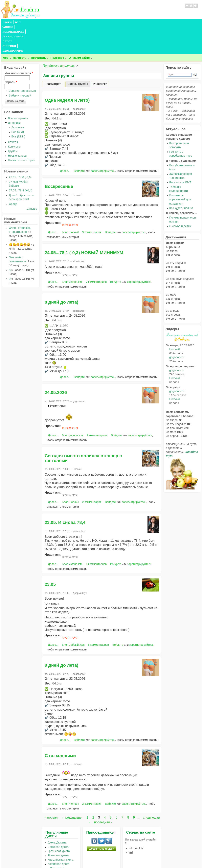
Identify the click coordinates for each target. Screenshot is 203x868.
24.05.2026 (56, 364)
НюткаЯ (174, 321)
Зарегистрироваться (22, 62)
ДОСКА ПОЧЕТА (70, 22)
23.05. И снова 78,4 (65, 494)
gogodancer (177, 329)
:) (10, 241)
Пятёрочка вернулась (59, 37)
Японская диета (58, 827)
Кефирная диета (58, 835)
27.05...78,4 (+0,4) (21, 162)
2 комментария (92, 473)
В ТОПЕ (89, 22)
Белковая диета (58, 818)
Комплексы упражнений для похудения (180, 171)
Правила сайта (82, 857)
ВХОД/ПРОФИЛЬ (124, 22)
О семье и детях (180, 198)
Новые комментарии (22, 132)
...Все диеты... (57, 840)
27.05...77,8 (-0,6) (20, 149)
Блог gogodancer (72, 407)
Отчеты (13, 114)
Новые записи (17, 127)
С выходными (60, 727)
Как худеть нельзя (181, 180)
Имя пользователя (19, 45)
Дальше (32, 180)
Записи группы (79, 55)
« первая (51, 789)
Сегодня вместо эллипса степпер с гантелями (83, 430)
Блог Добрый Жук (73, 616)
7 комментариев (96, 253)
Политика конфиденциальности (111, 857)
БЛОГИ (7, 22)
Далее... (65, 142)
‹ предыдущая (72, 789)
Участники (100, 55)
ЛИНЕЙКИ (104, 22)
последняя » (103, 794)
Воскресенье (59, 158)
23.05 (50, 556)
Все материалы (18, 90)
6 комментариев (96, 536)
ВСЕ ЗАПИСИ (23, 22)
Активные (18, 99)
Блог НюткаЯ (70, 204)
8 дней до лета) (61, 274)
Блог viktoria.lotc (72, 253)
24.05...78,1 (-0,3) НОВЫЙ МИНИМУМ (84, 224)
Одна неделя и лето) (67, 72)
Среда (13, 175)
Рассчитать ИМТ (180, 154)
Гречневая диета (59, 823)
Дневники (14, 94)
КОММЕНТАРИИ (46, 22)
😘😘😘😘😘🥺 (20, 216)
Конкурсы (14, 118)
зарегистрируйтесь (103, 142)
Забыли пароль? (20, 67)
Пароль (11, 54)
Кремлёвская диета (60, 831)
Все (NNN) (18, 108)
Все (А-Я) (18, 103)
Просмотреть (53, 55)
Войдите (79, 142)
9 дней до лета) (61, 637)
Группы (13, 123)
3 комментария (92, 204)
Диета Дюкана (57, 814)
